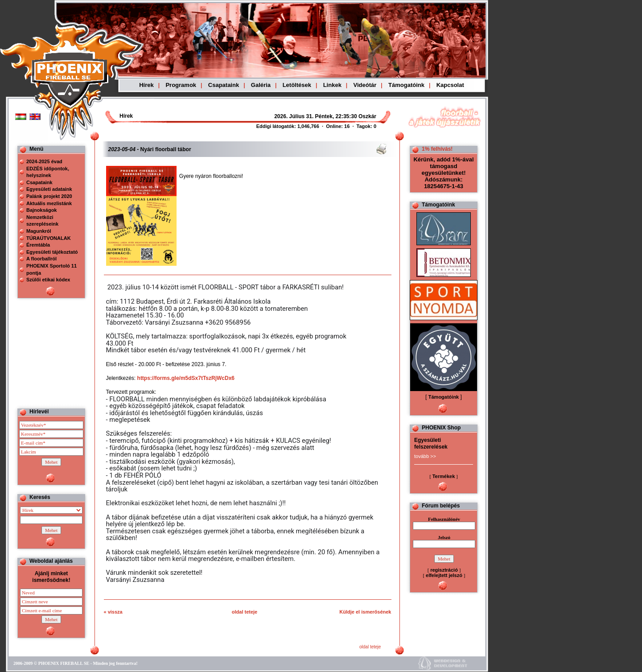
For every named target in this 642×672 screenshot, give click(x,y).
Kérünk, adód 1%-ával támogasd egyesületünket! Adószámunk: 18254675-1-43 (443, 173)
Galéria (261, 85)
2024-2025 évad (44, 161)
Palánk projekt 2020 (49, 196)
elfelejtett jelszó (444, 575)
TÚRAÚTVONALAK (49, 238)
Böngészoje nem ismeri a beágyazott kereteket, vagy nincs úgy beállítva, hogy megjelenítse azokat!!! (295, 116)
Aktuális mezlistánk (49, 203)
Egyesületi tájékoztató (52, 252)
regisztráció (444, 570)
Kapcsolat (450, 85)
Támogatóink (406, 85)
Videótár (365, 85)
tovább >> (425, 456)
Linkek (332, 85)
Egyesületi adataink (49, 189)
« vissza (113, 612)
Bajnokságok (41, 210)
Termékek (444, 476)
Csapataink (224, 85)
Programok (181, 85)
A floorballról (41, 259)
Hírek (146, 85)
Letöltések (297, 85)
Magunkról (39, 231)
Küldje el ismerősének (365, 612)
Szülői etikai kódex (48, 280)
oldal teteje (245, 612)
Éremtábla (38, 245)
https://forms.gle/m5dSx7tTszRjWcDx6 (186, 378)
